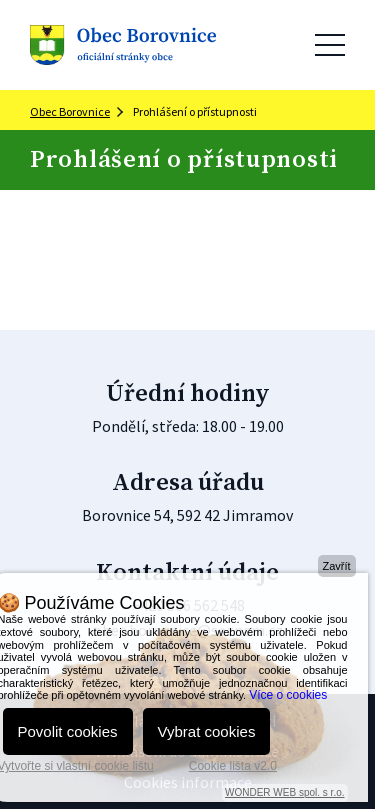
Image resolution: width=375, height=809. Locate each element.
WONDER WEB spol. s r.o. (284, 792)
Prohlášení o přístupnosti (195, 111)
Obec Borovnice (70, 111)
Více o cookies (288, 695)
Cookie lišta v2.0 (233, 766)
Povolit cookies (68, 731)
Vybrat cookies (207, 731)
